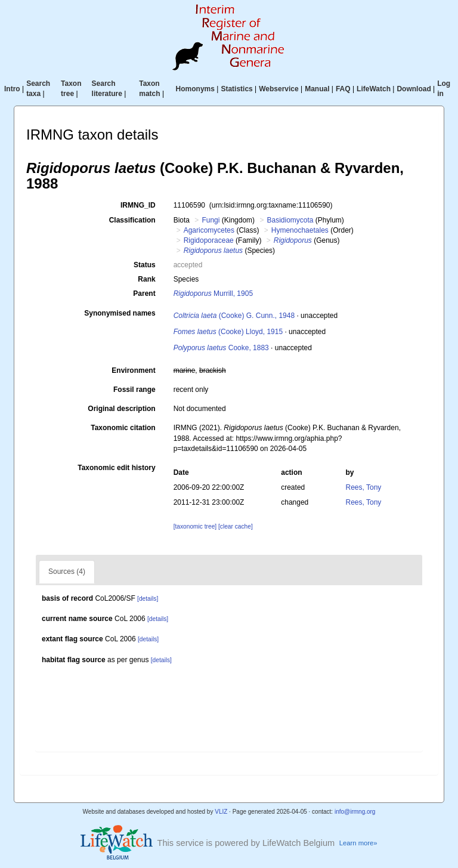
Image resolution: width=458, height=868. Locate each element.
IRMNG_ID (138, 205)
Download (414, 89)
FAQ (343, 89)
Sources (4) (67, 572)
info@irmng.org (355, 812)
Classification (132, 220)
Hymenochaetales (300, 230)
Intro (12, 89)
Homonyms (195, 89)
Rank (146, 279)
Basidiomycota (290, 220)
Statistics (236, 89)
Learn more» (358, 843)
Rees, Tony (364, 487)
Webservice (279, 89)
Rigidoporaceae (209, 240)
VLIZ (221, 812)
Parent (144, 294)
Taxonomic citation (123, 428)
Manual (317, 89)
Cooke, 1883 (221, 348)
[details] (148, 599)
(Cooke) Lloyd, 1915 (228, 332)
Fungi (211, 220)
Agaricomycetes (209, 230)
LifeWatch (374, 89)
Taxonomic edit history (116, 468)
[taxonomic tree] (195, 526)
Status (145, 265)
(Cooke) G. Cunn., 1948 (234, 316)
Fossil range (134, 390)
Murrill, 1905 (213, 294)
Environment (133, 370)
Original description (121, 409)
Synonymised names (120, 313)
